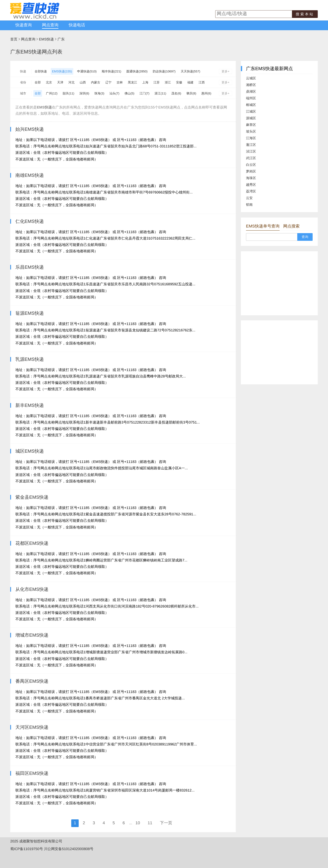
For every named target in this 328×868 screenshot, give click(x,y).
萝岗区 (251, 171)
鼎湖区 (251, 91)
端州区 (251, 98)
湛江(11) (160, 93)
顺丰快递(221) (111, 71)
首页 (14, 39)
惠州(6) (206, 93)
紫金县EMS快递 (32, 497)
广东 (61, 39)
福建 (190, 82)
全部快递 (41, 71)
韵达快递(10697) (164, 71)
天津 (60, 82)
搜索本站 (305, 14)
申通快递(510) (87, 71)
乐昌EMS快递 (30, 267)
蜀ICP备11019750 (25, 849)
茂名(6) (176, 93)
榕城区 (251, 105)
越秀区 (251, 185)
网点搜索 (291, 226)
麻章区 (251, 125)
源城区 (251, 118)
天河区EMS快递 (32, 727)
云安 (249, 198)
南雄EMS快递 (30, 175)
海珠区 (251, 178)
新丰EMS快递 (30, 405)
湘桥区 (251, 85)
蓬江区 (251, 145)
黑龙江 (132, 82)
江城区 (251, 111)
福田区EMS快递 (32, 773)
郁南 (249, 205)
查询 (305, 237)
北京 (49, 82)
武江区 (251, 158)
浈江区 (251, 151)
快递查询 (24, 25)
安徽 (179, 82)
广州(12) (52, 93)
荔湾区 (251, 191)
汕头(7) (114, 93)
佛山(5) (130, 93)
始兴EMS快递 (30, 129)
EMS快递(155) (62, 71)
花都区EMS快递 (32, 543)
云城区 (251, 78)
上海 (145, 82)
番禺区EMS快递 (32, 681)
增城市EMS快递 (32, 635)
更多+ (225, 71)
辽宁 (108, 82)
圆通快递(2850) (137, 71)
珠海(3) (99, 93)
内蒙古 (96, 82)
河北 (71, 82)
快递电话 (77, 25)
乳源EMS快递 (30, 359)
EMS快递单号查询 (263, 226)
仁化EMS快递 (30, 221)
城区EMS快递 (30, 451)
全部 (38, 82)
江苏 (157, 82)
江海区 (251, 138)
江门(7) (144, 93)
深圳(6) (84, 93)
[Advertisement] (279, 283)
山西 (83, 82)
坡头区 (251, 131)
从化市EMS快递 (32, 589)
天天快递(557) (190, 71)
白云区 (251, 165)
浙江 (168, 82)
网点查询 (50, 25)
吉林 (120, 82)
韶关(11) (68, 93)
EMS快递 (46, 39)
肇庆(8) (191, 93)
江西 (202, 82)
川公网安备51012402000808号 (69, 849)
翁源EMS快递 (30, 313)
